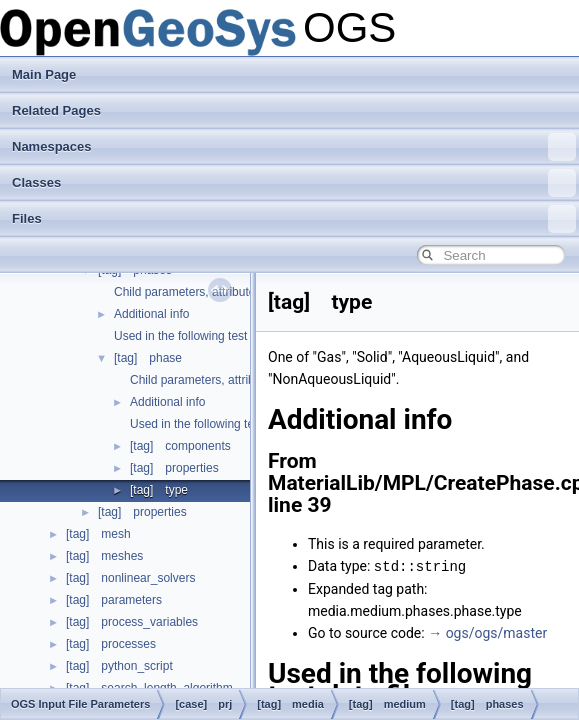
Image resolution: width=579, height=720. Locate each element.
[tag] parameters (114, 600)
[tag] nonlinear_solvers (130, 578)
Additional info (151, 314)
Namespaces (294, 147)
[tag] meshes (104, 556)
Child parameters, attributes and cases (232, 380)
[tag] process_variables (132, 622)
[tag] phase (148, 358)
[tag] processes (111, 644)
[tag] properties (174, 468)
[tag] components (180, 446)
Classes (294, 183)
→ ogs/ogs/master (487, 632)
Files (294, 219)
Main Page (44, 74)
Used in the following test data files (206, 336)
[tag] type (159, 490)
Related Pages (56, 110)
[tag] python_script (119, 666)
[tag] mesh (98, 534)
